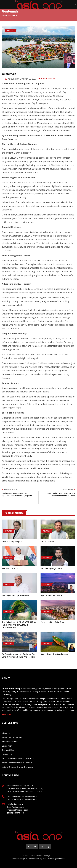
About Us (6, 733)
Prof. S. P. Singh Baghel (12, 542)
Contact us (7, 754)
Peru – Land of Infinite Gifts (52, 622)
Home (5, 15)
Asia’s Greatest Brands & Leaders (17, 763)
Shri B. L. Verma (47, 542)
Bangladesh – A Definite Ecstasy (54, 654)
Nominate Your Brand (12, 737)
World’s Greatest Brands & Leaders (18, 759)
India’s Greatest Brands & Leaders (17, 767)
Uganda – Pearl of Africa (51, 595)
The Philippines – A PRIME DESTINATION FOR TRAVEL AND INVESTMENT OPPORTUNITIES (19, 625)
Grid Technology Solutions (54, 859)
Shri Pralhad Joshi (10, 569)
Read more (7, 714)
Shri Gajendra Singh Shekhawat (15, 595)
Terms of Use (8, 750)
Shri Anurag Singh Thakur (51, 569)
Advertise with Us (10, 742)
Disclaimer (7, 746)
